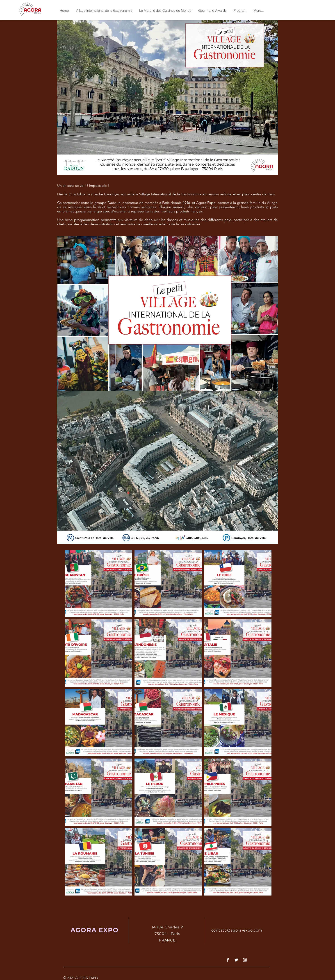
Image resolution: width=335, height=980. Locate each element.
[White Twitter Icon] (236, 960)
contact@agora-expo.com (237, 930)
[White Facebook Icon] (228, 960)
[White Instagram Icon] (245, 960)
